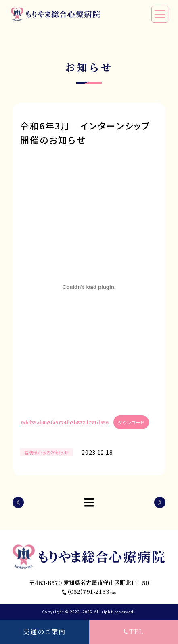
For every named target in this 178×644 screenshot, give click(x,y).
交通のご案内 (44, 632)
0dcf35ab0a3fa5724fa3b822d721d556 (65, 422)
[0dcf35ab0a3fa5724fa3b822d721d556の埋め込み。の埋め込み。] (89, 287)
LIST (89, 502)
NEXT (160, 502)
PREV (18, 502)
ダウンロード (131, 422)
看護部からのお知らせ (46, 452)
